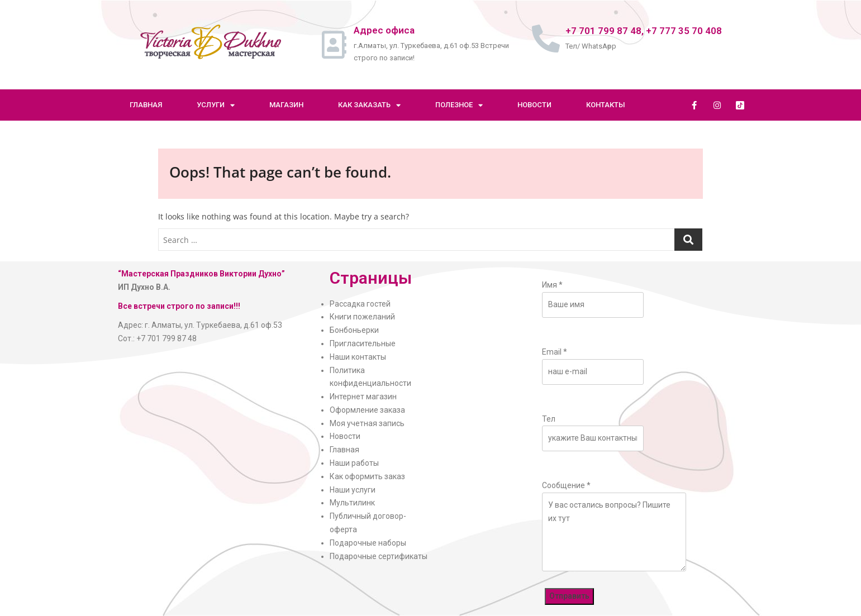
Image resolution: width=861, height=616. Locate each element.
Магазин (286, 105)
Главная (146, 105)
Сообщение (566, 485)
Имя (552, 285)
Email (555, 352)
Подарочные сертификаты (379, 556)
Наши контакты (358, 357)
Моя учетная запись (367, 423)
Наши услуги (353, 490)
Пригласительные (363, 343)
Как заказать (369, 105)
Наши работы (354, 463)
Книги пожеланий (362, 317)
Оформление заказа (367, 410)
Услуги (216, 105)
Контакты (606, 105)
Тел (549, 419)
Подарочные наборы (368, 543)
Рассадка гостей (360, 304)
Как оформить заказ (367, 476)
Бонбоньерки (354, 330)
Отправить (569, 596)
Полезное (459, 105)
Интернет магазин (363, 397)
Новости (534, 105)
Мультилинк (352, 503)
